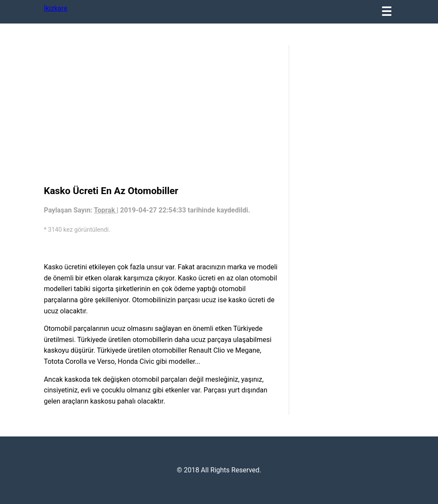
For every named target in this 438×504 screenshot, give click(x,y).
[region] (162, 113)
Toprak (105, 210)
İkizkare (55, 8)
